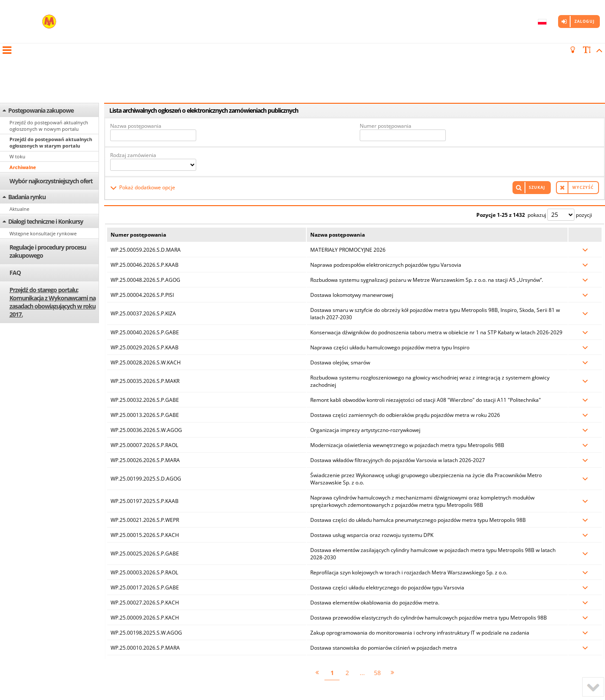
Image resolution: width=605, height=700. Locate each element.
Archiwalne (23, 121)
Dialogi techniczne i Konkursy (46, 175)
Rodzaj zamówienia (133, 107)
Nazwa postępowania (136, 79)
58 (377, 622)
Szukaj (537, 138)
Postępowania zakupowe (41, 64)
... (362, 622)
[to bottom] (593, 687)
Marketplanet (144, 683)
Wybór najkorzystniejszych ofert (51, 134)
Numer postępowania (386, 79)
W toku (17, 110)
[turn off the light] (574, 50)
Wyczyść (583, 138)
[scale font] (587, 50)
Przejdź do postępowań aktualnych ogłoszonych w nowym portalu (49, 79)
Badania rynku (27, 150)
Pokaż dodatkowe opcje (147, 138)
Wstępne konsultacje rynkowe (43, 187)
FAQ (15, 226)
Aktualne (19, 162)
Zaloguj (585, 21)
